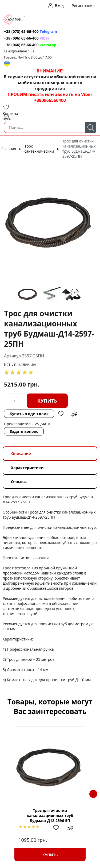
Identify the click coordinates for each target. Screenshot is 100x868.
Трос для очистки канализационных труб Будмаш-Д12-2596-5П (50, 815)
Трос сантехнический (39, 149)
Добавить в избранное (61, 414)
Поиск (91, 127)
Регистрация (83, 5)
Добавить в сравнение (74, 414)
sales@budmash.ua (19, 51)
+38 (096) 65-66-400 (21, 38)
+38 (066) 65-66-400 (21, 45)
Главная (9, 149)
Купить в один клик (29, 414)
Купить (47, 401)
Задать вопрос (24, 431)
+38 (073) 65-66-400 (21, 31)
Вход (59, 5)
